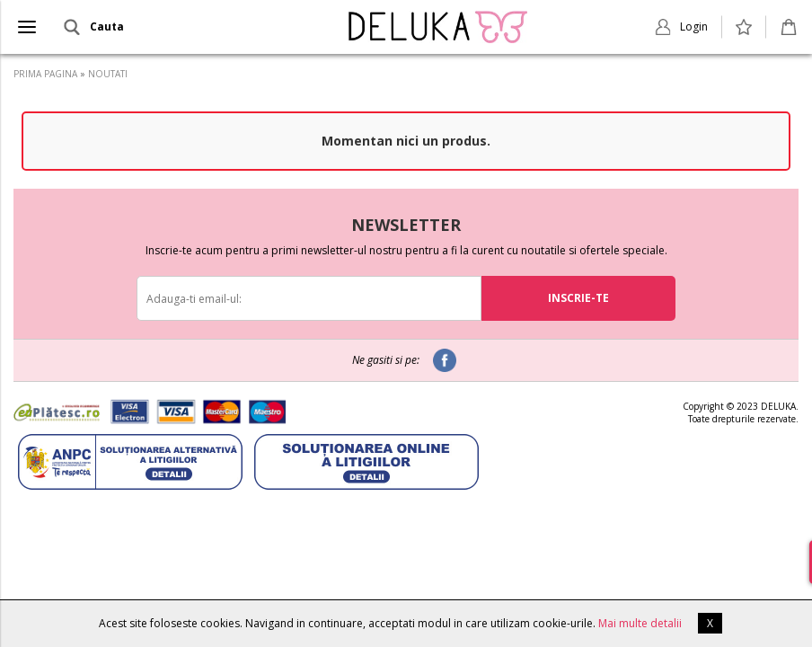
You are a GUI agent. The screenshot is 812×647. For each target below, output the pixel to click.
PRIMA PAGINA (45, 74)
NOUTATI (108, 74)
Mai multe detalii (640, 623)
